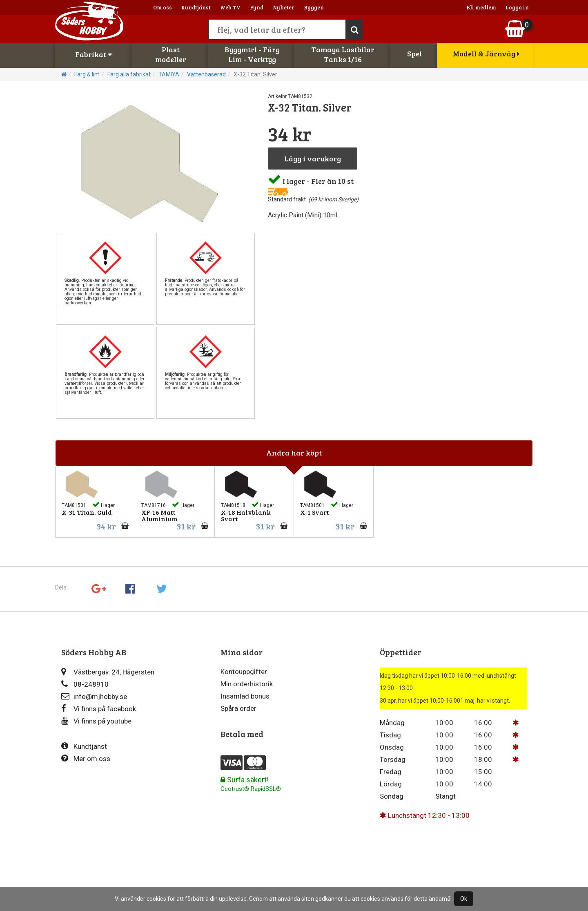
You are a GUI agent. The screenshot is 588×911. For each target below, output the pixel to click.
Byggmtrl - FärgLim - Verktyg (252, 54)
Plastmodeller (171, 54)
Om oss (163, 7)
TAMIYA (169, 74)
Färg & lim (87, 74)
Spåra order (238, 708)
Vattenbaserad (206, 74)
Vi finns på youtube (96, 721)
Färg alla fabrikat (129, 74)
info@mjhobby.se (94, 696)
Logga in (517, 7)
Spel (414, 54)
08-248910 (85, 684)
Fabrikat (94, 54)
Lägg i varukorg (313, 159)
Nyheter (284, 7)
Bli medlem (481, 7)
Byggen (314, 7)
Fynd (257, 7)
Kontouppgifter (244, 672)
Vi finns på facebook (99, 709)
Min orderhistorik (247, 684)
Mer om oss (86, 758)
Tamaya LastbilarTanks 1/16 (343, 54)
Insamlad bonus (245, 696)
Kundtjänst (196, 7)
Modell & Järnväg (486, 54)
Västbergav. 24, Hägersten (108, 672)
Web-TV (230, 7)
